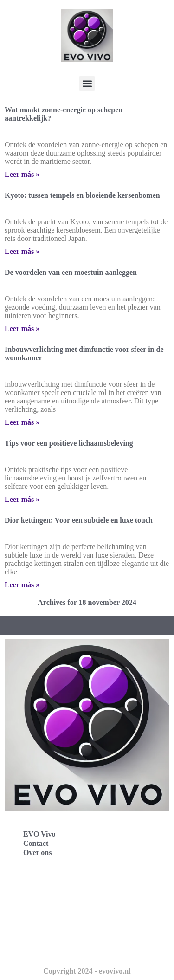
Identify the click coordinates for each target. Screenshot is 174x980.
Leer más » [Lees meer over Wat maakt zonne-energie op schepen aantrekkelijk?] (22, 174)
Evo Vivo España (41, 906)
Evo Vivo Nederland (46, 927)
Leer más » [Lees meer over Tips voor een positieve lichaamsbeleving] (22, 499)
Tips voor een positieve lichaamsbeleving (69, 443)
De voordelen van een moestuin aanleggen (71, 272)
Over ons (37, 853)
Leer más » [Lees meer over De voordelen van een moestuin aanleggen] (22, 328)
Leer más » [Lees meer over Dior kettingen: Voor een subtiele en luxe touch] (22, 585)
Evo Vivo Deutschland (49, 886)
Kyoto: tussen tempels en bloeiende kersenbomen (82, 195)
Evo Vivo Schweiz (42, 947)
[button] (87, 83)
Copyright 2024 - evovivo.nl (87, 971)
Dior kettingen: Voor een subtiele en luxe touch (79, 520)
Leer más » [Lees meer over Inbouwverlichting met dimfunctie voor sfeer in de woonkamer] (22, 422)
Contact (36, 843)
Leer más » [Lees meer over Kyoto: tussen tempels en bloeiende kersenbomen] (22, 251)
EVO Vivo (39, 834)
